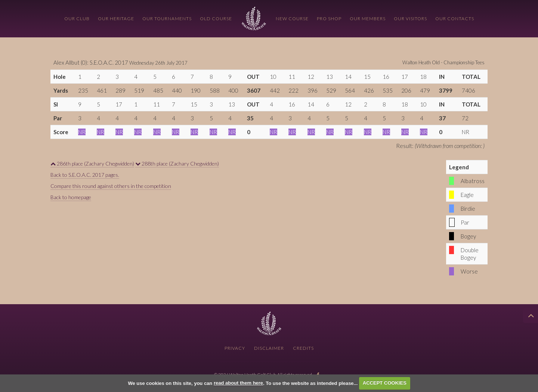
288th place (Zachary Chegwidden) (177, 163)
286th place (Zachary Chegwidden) (92, 163)
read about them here (238, 383)
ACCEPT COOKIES (385, 383)
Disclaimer (269, 348)
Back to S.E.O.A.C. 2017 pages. (85, 175)
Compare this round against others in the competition (111, 186)
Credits (303, 348)
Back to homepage (71, 197)
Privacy (235, 348)
